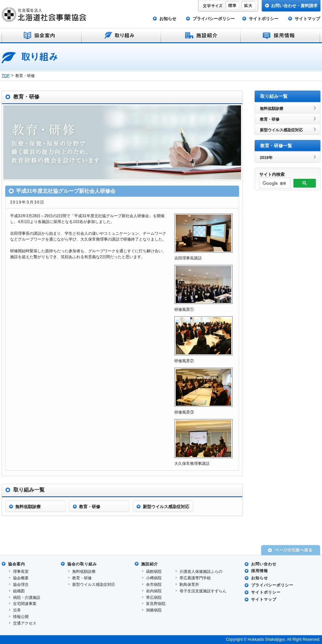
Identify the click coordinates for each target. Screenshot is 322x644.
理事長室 (21, 572)
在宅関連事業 (25, 604)
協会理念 (21, 585)
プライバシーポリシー (214, 19)
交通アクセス (25, 623)
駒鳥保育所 (189, 585)
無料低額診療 (84, 572)
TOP (6, 76)
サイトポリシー (264, 19)
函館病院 (154, 572)
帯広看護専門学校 (195, 578)
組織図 (19, 591)
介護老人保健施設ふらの (201, 572)
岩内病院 (154, 591)
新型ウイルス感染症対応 (94, 585)
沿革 (17, 610)
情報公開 (21, 617)
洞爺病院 (154, 610)
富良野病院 (156, 604)
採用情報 (260, 571)
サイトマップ (307, 19)
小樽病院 (154, 578)
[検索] (274, 183)
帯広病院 (154, 598)
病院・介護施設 (27, 598)
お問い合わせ (264, 564)
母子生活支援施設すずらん (203, 591)
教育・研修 (82, 578)
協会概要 (21, 578)
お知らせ (168, 19)
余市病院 (154, 585)
